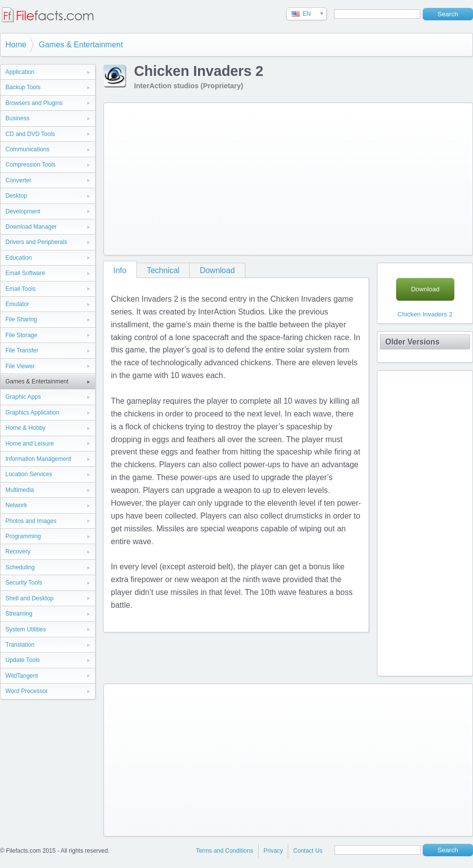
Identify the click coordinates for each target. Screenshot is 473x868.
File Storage (21, 335)
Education (18, 258)
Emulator (17, 304)
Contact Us (308, 851)
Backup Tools (23, 87)
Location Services (29, 474)
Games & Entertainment (81, 45)
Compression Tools (31, 165)
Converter (18, 180)
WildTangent (22, 676)
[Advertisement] (244, 177)
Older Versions (412, 342)
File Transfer (22, 350)
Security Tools (24, 583)
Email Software (25, 273)
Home (16, 45)
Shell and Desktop (29, 598)
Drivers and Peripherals (36, 242)
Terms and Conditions (225, 851)
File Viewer (20, 366)
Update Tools (23, 660)
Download (217, 270)
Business (17, 118)
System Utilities (26, 629)
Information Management (38, 459)
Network (16, 505)
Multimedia (20, 490)
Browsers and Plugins (34, 103)
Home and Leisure (30, 444)
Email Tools (20, 289)
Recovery (18, 552)
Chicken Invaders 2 (425, 314)
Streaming (19, 614)
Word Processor (27, 691)
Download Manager (31, 227)
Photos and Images (31, 521)
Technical (163, 270)
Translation (20, 645)
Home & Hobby (25, 428)
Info (120, 270)
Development (23, 211)
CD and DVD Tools (30, 134)
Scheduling (20, 567)
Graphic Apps (23, 397)
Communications (27, 149)
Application (20, 72)
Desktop (16, 196)
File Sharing (21, 319)
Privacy (273, 851)
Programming (23, 536)
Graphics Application (32, 413)
